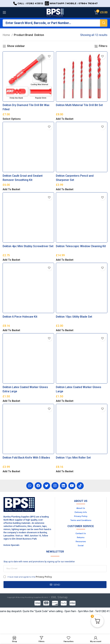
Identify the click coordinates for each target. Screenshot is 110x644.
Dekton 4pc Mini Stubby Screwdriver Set (28, 256)
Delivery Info (81, 532)
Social (81, 565)
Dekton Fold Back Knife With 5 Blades (27, 477)
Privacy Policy (81, 536)
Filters (103, 46)
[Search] (55, 23)
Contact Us (81, 553)
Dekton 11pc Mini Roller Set (74, 477)
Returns (81, 557)
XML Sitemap (59, 617)
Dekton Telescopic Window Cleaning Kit (81, 256)
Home (7, 35)
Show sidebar (16, 46)
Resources (81, 561)
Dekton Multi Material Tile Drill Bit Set (80, 108)
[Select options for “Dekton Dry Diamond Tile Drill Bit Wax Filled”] (12, 122)
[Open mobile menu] (4, 12)
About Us (81, 528)
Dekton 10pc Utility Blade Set (74, 329)
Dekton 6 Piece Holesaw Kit (20, 329)
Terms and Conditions (81, 540)
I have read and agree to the (30, 596)
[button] (65, 122)
